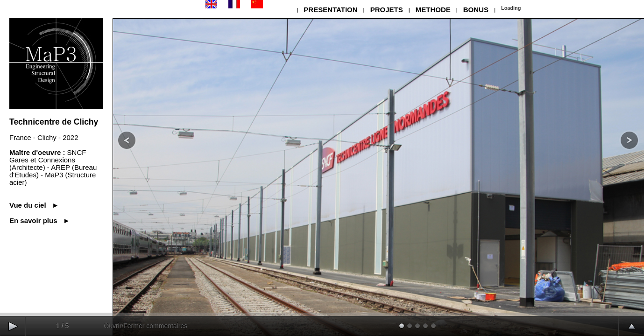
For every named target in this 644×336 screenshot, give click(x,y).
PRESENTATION (330, 10)
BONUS (476, 10)
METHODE (433, 10)
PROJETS (387, 10)
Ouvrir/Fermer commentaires (145, 326)
